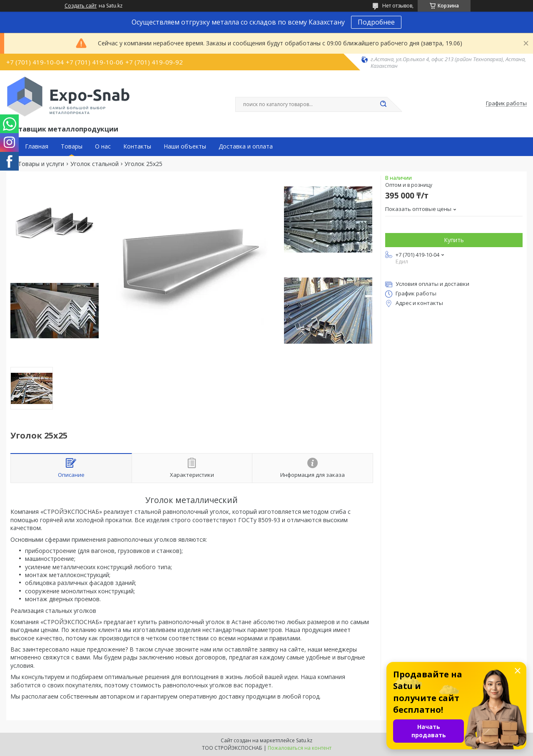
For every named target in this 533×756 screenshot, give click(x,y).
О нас (103, 146)
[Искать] (383, 104)
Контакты (137, 146)
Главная (37, 146)
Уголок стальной (95, 164)
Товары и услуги (41, 164)
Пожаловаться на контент (300, 748)
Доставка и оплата (246, 146)
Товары (72, 146)
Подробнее (376, 22)
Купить (454, 240)
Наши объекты (185, 146)
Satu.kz (304, 740)
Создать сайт (81, 6)
